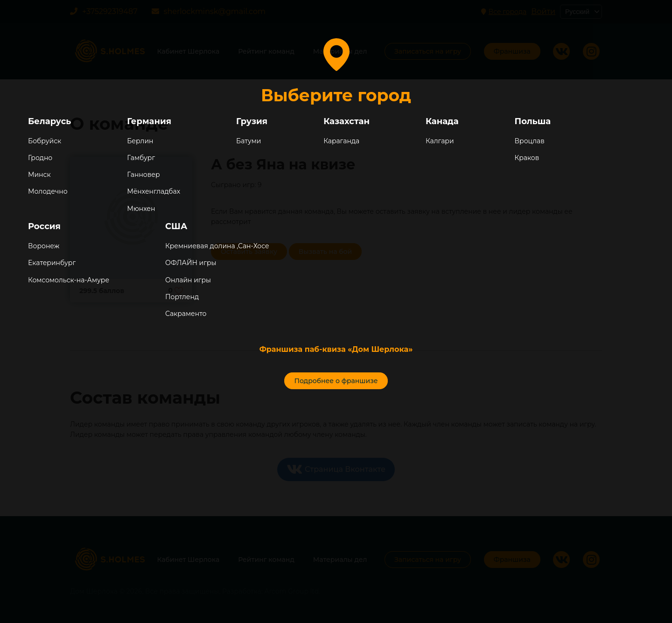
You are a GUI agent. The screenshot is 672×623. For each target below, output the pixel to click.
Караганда (341, 141)
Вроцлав (530, 141)
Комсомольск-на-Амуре (69, 280)
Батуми (248, 141)
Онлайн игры (188, 280)
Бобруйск (45, 141)
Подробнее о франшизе (336, 381)
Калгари (440, 141)
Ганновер (143, 175)
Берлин (140, 141)
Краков (527, 158)
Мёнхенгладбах (154, 191)
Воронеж (44, 246)
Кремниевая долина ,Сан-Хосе (217, 246)
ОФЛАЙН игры (191, 263)
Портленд (182, 297)
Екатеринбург (52, 263)
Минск (39, 175)
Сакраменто (186, 314)
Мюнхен (141, 209)
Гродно (40, 158)
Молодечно (48, 191)
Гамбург (141, 158)
